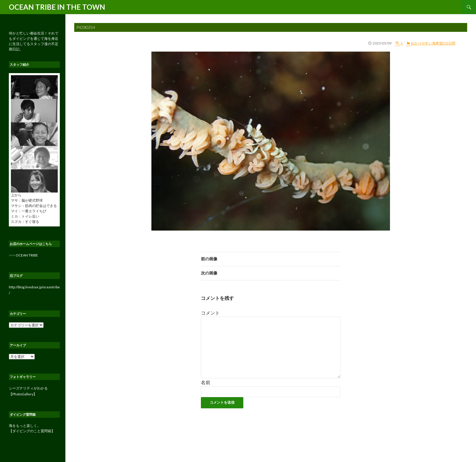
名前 (206, 382)
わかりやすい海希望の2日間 (433, 43)
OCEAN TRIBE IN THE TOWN (57, 7)
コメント (210, 313)
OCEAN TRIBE (27, 255)
